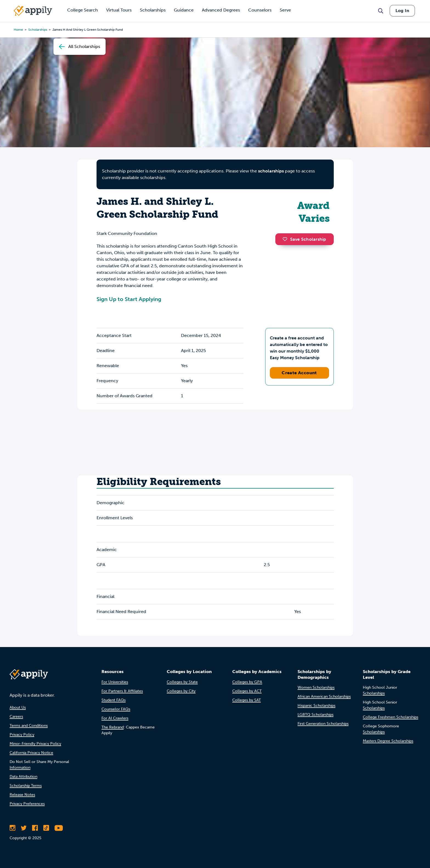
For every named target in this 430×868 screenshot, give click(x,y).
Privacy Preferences (27, 804)
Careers (16, 717)
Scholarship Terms (26, 786)
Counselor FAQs (116, 709)
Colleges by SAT (247, 700)
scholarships (38, 30)
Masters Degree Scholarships (388, 741)
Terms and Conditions (29, 726)
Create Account (299, 373)
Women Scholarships (316, 687)
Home (18, 30)
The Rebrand (113, 727)
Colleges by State (182, 682)
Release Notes (22, 795)
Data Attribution (23, 777)
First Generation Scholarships (323, 724)
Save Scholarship (304, 239)
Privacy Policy (22, 735)
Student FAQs (114, 700)
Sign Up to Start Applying (129, 299)
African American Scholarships (324, 697)
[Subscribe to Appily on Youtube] (59, 828)
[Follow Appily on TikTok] (46, 828)
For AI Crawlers (115, 718)
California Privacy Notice (31, 753)
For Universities (115, 682)
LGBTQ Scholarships (316, 715)
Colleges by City (181, 691)
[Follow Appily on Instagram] (12, 828)
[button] (286, 239)
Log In (402, 11)
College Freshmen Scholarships (391, 717)
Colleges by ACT (247, 691)
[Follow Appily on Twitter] (24, 828)
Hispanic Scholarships (316, 706)
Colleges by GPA (247, 682)
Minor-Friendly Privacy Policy (35, 744)
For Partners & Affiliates (122, 691)
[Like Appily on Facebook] (35, 828)
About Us (18, 707)
